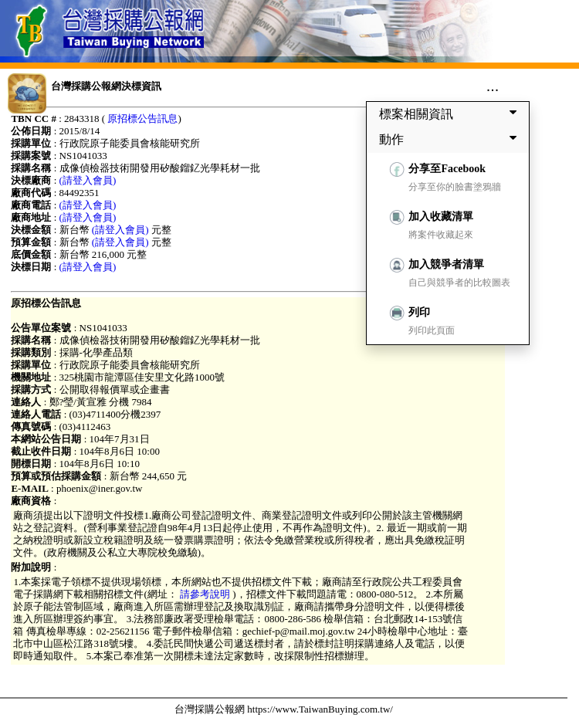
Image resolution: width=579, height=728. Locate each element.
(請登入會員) (88, 180)
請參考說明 (205, 594)
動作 (451, 139)
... (493, 86)
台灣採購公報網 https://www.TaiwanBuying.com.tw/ (284, 709)
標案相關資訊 (451, 113)
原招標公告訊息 (142, 119)
